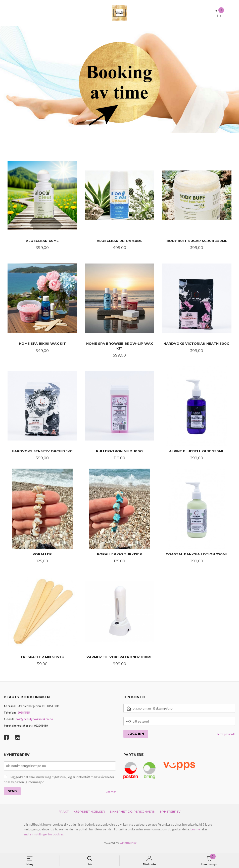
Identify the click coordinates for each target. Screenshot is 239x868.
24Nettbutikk (128, 847)
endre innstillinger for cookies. (44, 838)
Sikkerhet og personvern (133, 815)
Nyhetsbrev (170, 815)
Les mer (111, 795)
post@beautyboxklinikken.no (34, 722)
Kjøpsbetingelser (89, 815)
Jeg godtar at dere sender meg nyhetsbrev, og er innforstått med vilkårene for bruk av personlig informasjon (59, 783)
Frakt (64, 815)
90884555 (24, 715)
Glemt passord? (225, 737)
